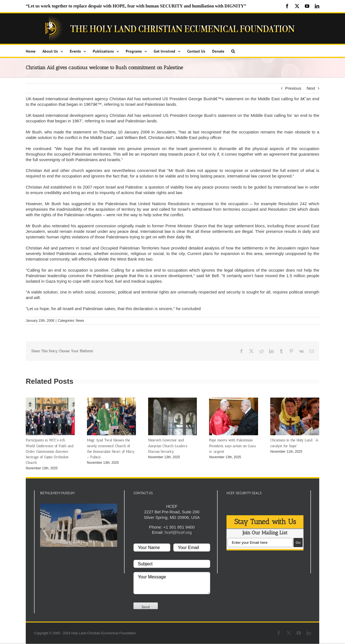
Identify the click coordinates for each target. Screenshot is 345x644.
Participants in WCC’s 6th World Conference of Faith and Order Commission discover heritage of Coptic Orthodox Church (50, 451)
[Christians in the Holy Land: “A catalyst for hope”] (295, 400)
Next (311, 88)
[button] (233, 51)
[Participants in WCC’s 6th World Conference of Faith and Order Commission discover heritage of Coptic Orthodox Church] (50, 400)
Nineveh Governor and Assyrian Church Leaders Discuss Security (168, 446)
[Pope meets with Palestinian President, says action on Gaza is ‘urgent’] (234, 400)
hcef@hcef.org (178, 532)
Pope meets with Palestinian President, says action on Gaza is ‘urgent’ (232, 446)
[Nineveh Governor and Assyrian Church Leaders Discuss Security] (173, 400)
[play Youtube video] (79, 525)
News (80, 321)
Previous (293, 88)
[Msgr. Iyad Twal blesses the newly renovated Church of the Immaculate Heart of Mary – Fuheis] (111, 400)
